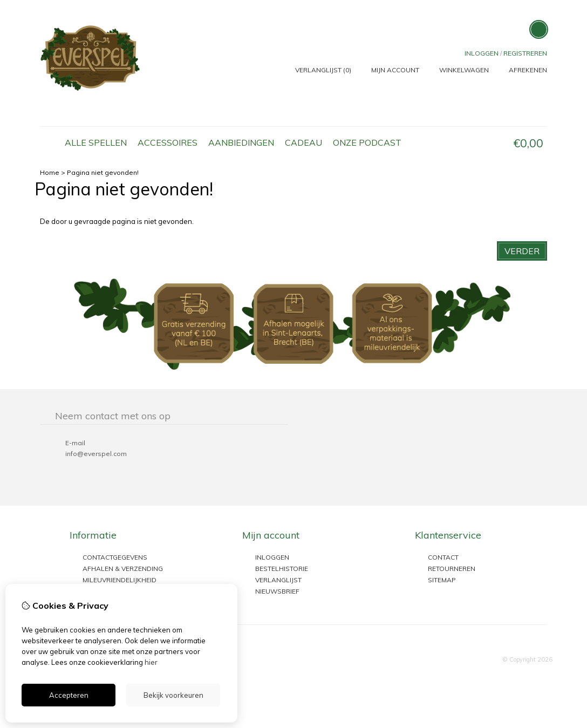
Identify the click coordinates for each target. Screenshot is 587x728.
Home (50, 143)
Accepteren (69, 695)
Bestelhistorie (282, 569)
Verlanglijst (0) (323, 70)
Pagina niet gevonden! (103, 172)
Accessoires (168, 142)
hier (151, 662)
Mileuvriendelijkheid (120, 580)
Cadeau (303, 142)
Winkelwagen (464, 70)
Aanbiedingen (241, 142)
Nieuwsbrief (277, 591)
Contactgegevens (115, 557)
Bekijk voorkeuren (173, 695)
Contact (443, 557)
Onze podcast (367, 142)
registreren (525, 53)
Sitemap (442, 580)
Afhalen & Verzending (123, 569)
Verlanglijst (278, 580)
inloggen (272, 557)
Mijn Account (395, 70)
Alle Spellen (96, 142)
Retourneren (452, 569)
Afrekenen (528, 70)
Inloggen (482, 53)
